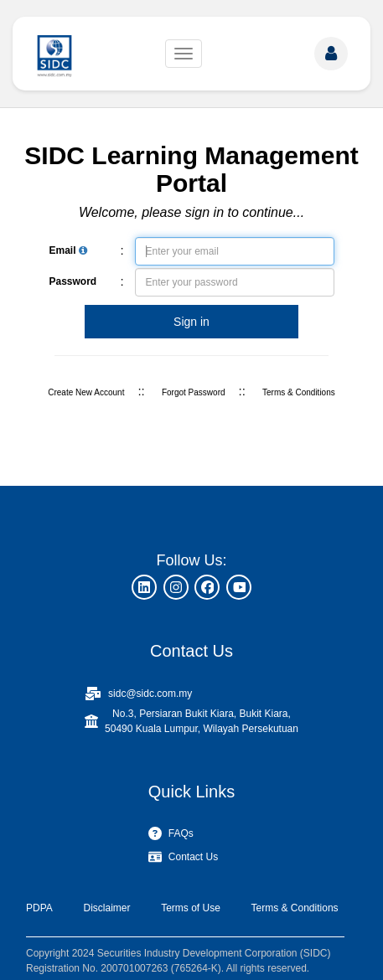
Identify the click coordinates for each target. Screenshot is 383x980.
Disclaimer (106, 908)
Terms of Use (191, 908)
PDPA (39, 908)
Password (73, 281)
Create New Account (86, 392)
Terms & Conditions (299, 392)
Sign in (191, 322)
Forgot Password (194, 392)
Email (68, 250)
